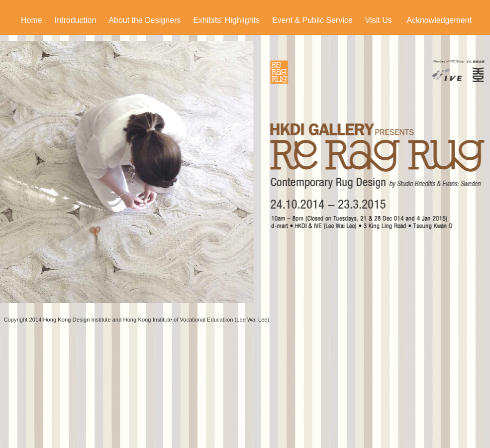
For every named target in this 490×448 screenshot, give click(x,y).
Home (32, 20)
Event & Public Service (312, 20)
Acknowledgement (439, 20)
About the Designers (145, 20)
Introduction (76, 20)
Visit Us (379, 20)
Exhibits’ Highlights (226, 20)
